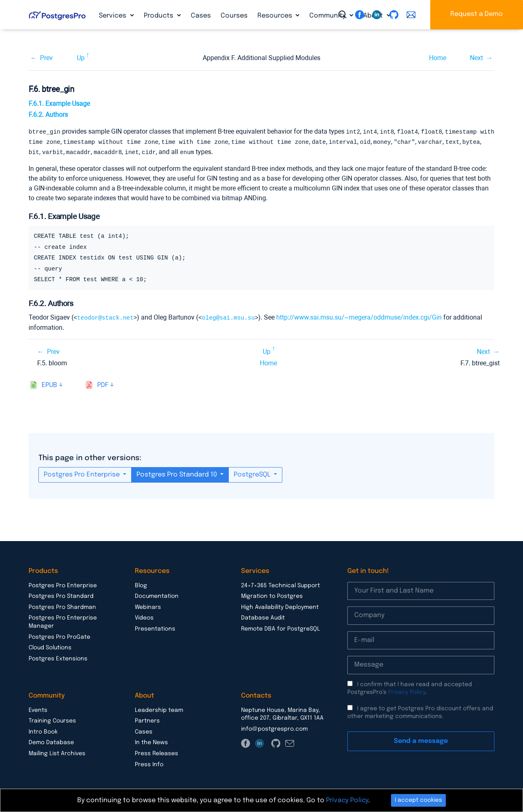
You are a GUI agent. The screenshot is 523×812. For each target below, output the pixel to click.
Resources (276, 16)
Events (38, 709)
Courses (234, 16)
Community (328, 16)
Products (159, 16)
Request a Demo (477, 14)
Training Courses (52, 719)
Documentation (157, 595)
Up (81, 58)
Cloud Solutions (50, 646)
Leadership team (159, 709)
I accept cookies (418, 800)
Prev (46, 58)
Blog (141, 584)
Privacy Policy (407, 691)
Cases (201, 16)
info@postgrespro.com (274, 727)
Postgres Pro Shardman (62, 606)
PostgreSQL (253, 473)
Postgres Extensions (58, 657)
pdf (103, 384)
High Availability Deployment (280, 606)
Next (476, 58)
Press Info (149, 763)
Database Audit (263, 616)
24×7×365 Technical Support (280, 584)
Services (113, 16)
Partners (147, 719)
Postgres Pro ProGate (59, 635)
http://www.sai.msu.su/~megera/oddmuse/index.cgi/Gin (359, 316)
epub (49, 384)
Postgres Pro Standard (61, 595)
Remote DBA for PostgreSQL (280, 627)
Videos (144, 616)
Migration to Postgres (272, 595)
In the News (151, 741)
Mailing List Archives (57, 752)
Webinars (148, 606)
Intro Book (43, 730)
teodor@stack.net (105, 316)
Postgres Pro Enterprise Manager (63, 620)
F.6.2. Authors (48, 115)
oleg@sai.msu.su (228, 316)
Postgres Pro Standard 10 (178, 473)
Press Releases (156, 752)
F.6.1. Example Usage (59, 104)
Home (438, 58)
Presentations (155, 627)
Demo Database (51, 741)
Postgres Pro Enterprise (83, 473)
